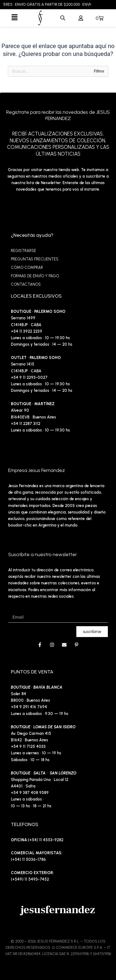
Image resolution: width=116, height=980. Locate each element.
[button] (15, 18)
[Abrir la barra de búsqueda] (63, 18)
